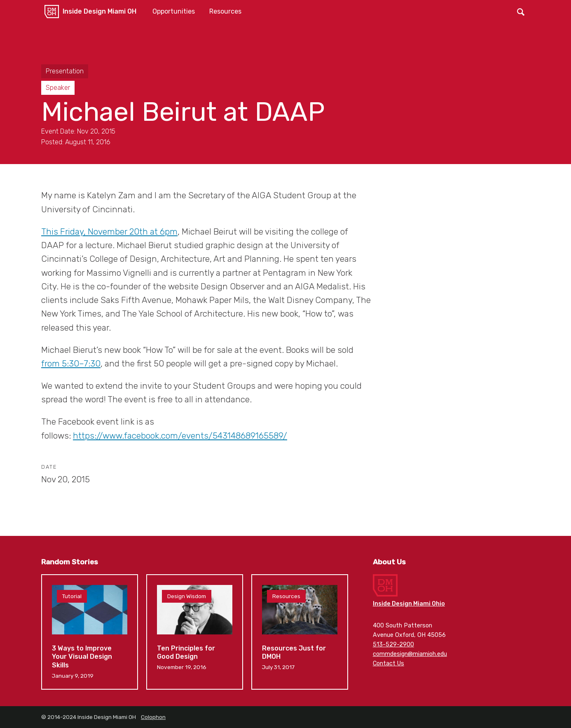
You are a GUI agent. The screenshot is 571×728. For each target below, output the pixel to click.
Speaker (58, 88)
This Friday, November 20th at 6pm (109, 232)
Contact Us (388, 663)
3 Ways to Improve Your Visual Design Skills (90, 632)
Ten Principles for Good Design (195, 632)
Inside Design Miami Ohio (409, 604)
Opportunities (174, 11)
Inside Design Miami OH (99, 11)
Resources (225, 11)
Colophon (153, 717)
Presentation (65, 71)
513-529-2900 (393, 645)
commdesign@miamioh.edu (410, 654)
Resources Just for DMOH (300, 632)
